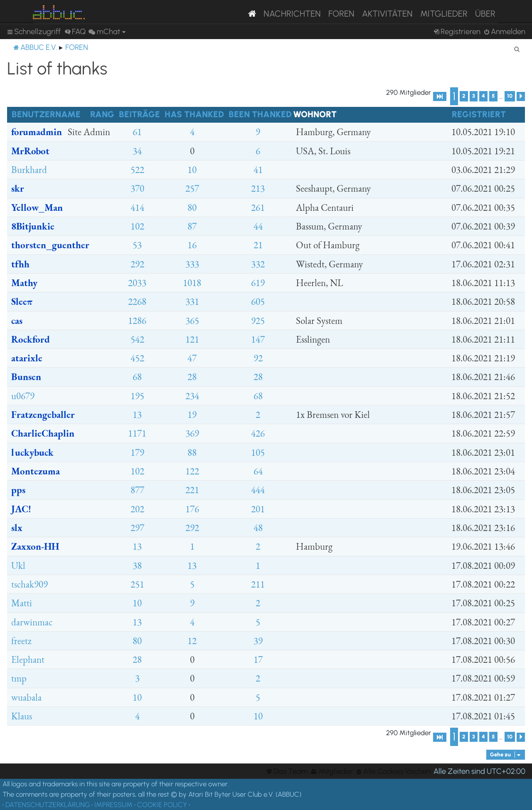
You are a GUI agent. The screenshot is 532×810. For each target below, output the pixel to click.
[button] (440, 96)
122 (192, 471)
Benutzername (46, 114)
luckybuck (32, 452)
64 (258, 471)
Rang (102, 114)
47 (192, 358)
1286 (137, 321)
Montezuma (36, 471)
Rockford (31, 339)
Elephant (28, 659)
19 (192, 415)
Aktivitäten (387, 14)
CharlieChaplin (43, 433)
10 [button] (510, 96)
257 (192, 188)
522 (137, 170)
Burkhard (29, 170)
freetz (21, 641)
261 (258, 207)
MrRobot (30, 151)
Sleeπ (22, 301)
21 (258, 245)
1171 (137, 433)
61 (137, 132)
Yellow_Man (37, 207)
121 (192, 339)
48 (258, 528)
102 (137, 226)
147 (258, 339)
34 (137, 151)
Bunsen (26, 377)
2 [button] (464, 96)
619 (258, 283)
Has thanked (194, 114)
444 (258, 490)
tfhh (20, 264)
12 (192, 641)
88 (192, 452)
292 (137, 264)
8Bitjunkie (33, 226)
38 (137, 566)
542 (137, 339)
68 (137, 377)
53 (137, 245)
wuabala (26, 697)
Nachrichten (292, 14)
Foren (341, 14)
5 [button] (493, 96)
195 (137, 396)
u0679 (23, 396)
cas (17, 321)
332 (258, 264)
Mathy (24, 283)
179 (137, 452)
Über (485, 14)
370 (137, 188)
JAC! (21, 509)
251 (137, 584)
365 (192, 321)
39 (258, 641)
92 (258, 358)
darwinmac (32, 622)
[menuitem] (75, 32)
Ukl (18, 566)
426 (258, 433)
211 (258, 584)
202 (137, 509)
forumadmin (37, 132)
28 (192, 377)
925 (258, 321)
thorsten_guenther (50, 245)
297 (137, 528)
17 (258, 659)
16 (192, 245)
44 (258, 226)
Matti (22, 603)
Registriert (479, 114)
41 (258, 170)
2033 (137, 283)
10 (192, 170)
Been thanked (260, 114)
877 (137, 490)
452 (137, 358)
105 (258, 452)
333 (192, 264)
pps (18, 490)
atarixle (27, 358)
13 (137, 415)
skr (18, 188)
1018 (192, 283)
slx (17, 528)
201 (258, 509)
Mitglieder (444, 14)
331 (192, 301)
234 (192, 396)
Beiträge (139, 114)
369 (192, 433)
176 (192, 509)
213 (258, 188)
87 (192, 226)
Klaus (22, 716)
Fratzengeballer (43, 415)
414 (137, 207)
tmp (19, 678)
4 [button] (483, 96)
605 (258, 301)
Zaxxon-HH (35, 546)
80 (192, 207)
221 (192, 490)
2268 (137, 301)
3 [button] (474, 96)
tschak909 (30, 584)
